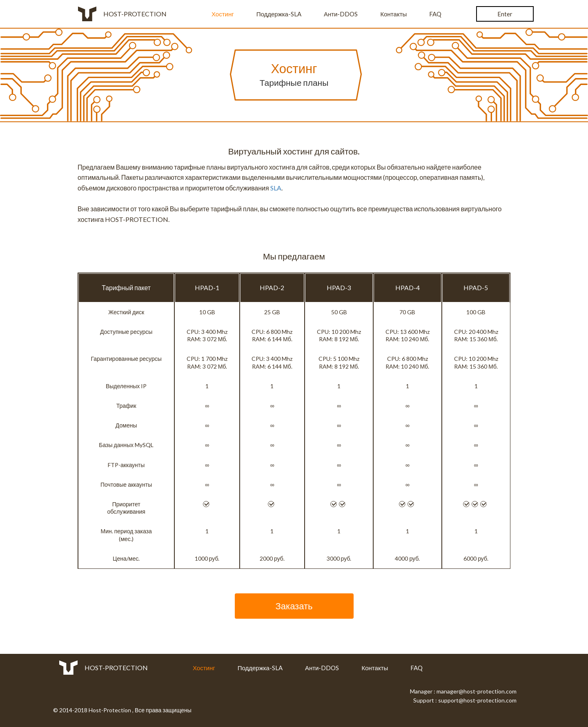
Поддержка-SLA (279, 14)
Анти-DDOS (341, 14)
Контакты (394, 14)
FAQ (435, 14)
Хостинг (223, 14)
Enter (505, 14)
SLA (276, 188)
